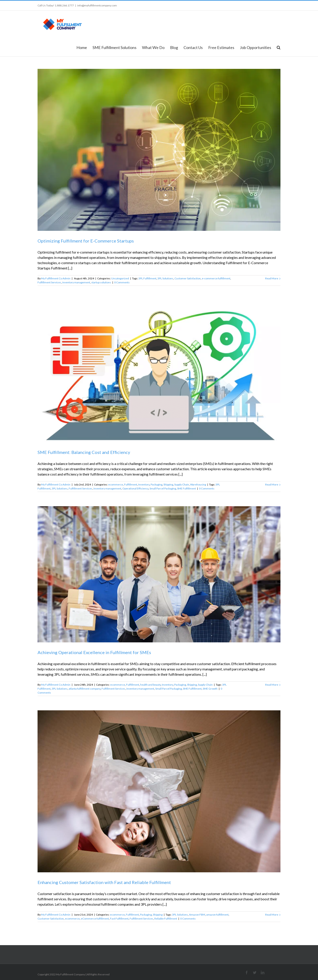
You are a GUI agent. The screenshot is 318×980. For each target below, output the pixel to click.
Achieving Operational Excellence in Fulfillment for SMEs (94, 652)
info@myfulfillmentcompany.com (97, 5)
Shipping (168, 484)
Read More (272, 278)
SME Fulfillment (186, 488)
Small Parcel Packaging (163, 488)
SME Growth (210, 689)
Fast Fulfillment (119, 919)
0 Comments (122, 282)
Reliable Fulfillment (166, 919)
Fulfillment (131, 484)
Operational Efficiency (135, 488)
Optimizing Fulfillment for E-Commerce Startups (86, 241)
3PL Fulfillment (147, 278)
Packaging (156, 484)
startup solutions (101, 282)
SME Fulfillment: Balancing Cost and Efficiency (84, 452)
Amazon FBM (197, 915)
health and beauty (150, 685)
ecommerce (116, 484)
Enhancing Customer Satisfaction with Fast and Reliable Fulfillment (104, 882)
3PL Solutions (165, 278)
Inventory (144, 484)
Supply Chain (182, 484)
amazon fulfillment (217, 915)
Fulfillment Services (49, 282)
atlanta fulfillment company (85, 689)
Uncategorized (120, 278)
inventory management (76, 282)
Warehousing (198, 484)
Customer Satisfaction (188, 278)
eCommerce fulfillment (95, 919)
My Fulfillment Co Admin (56, 278)
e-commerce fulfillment (216, 278)
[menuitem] (84, 47)
